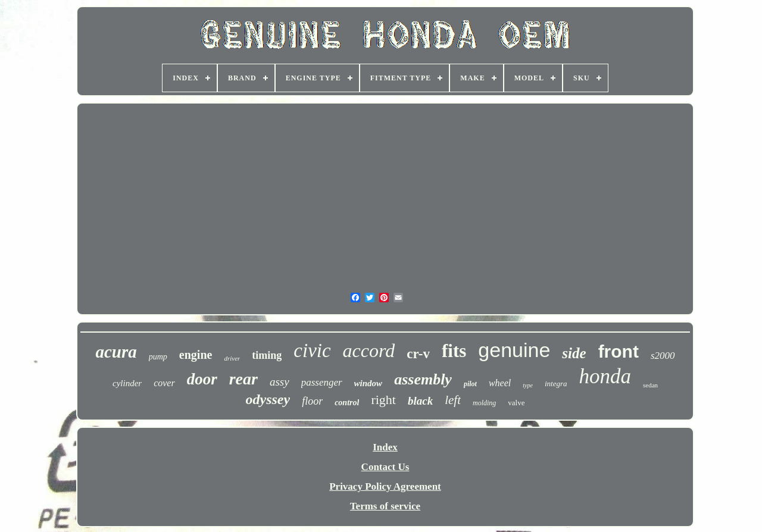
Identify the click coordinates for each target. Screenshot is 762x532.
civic (312, 351)
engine (196, 355)
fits (454, 351)
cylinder (127, 383)
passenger (322, 382)
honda (605, 376)
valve (516, 403)
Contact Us (385, 467)
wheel (500, 383)
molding (484, 403)
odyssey (268, 399)
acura (116, 352)
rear (243, 379)
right (383, 400)
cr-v (418, 354)
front (619, 351)
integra (556, 384)
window (368, 383)
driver (232, 358)
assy (279, 382)
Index (385, 447)
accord (369, 351)
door (202, 379)
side (574, 353)
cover (164, 383)
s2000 (663, 356)
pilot (470, 384)
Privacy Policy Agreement (385, 486)
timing (267, 355)
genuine (514, 350)
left (453, 400)
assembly (423, 379)
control (347, 403)
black (420, 401)
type (528, 385)
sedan (650, 385)
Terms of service (385, 506)
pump (158, 357)
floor (312, 401)
